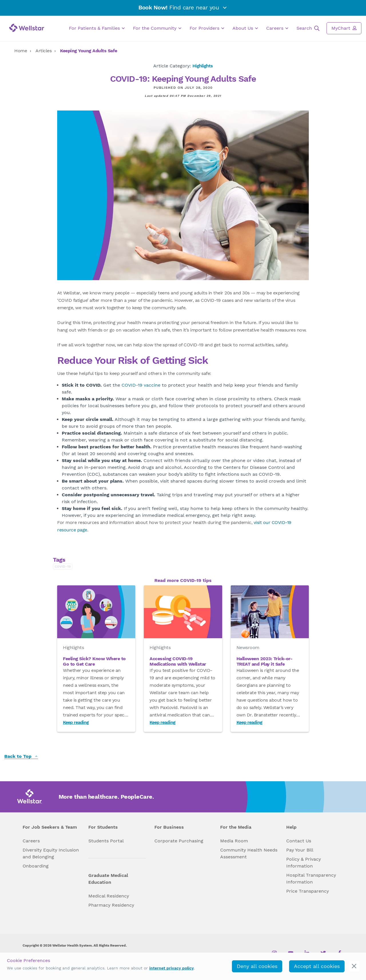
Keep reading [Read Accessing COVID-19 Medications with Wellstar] (162, 722)
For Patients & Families (97, 28)
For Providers (207, 28)
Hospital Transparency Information (311, 878)
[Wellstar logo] (27, 28)
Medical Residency (109, 896)
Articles (43, 51)
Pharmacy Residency (111, 905)
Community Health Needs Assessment (249, 853)
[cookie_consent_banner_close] (354, 966)
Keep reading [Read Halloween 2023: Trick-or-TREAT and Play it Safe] (249, 722)
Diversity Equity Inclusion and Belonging (51, 853)
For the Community (157, 28)
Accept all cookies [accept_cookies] (317, 966)
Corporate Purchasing (179, 841)
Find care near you (183, 7)
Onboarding (36, 866)
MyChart (344, 28)
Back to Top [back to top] (21, 757)
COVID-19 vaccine (141, 385)
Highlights (203, 66)
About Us (245, 28)
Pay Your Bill (300, 850)
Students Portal (106, 841)
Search (308, 28)
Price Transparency (308, 891)
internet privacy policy (172, 968)
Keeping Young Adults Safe (89, 51)
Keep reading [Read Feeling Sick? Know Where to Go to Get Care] (76, 722)
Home (21, 51)
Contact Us (299, 841)
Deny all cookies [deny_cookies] (257, 966)
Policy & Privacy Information (304, 862)
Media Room (234, 841)
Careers (277, 28)
